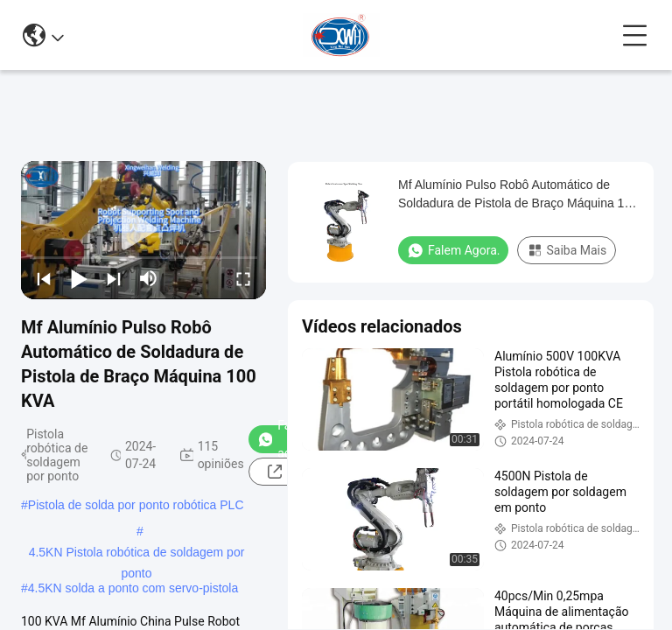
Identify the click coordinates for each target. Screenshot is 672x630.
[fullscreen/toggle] (243, 278)
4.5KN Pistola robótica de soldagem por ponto (137, 554)
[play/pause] (79, 278)
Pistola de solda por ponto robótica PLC (136, 505)
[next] (114, 278)
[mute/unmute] (149, 278)
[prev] (44, 278)
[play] (143, 230)
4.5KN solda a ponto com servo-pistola (133, 588)
